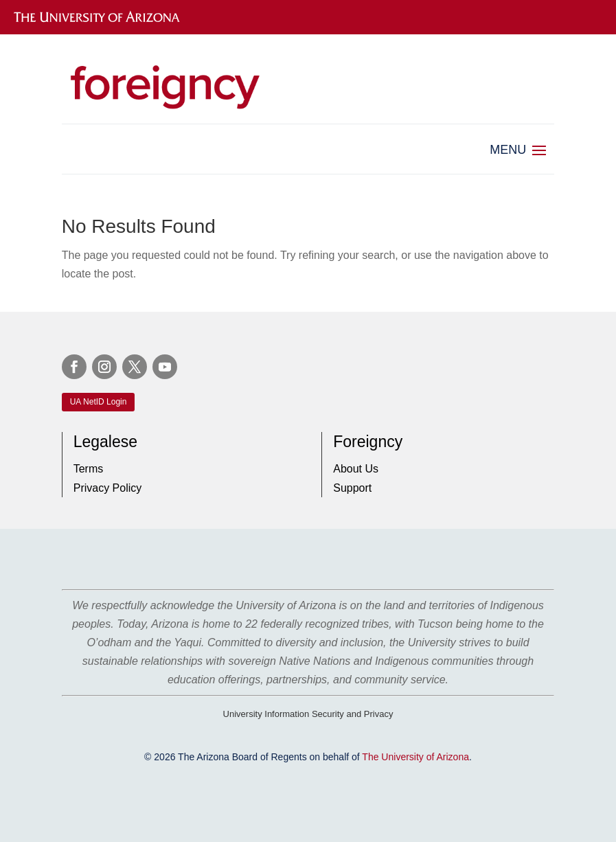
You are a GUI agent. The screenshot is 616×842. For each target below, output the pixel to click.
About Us (356, 469)
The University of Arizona (415, 757)
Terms (89, 469)
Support (352, 488)
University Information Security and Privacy (308, 714)
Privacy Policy (108, 488)
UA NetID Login (99, 402)
